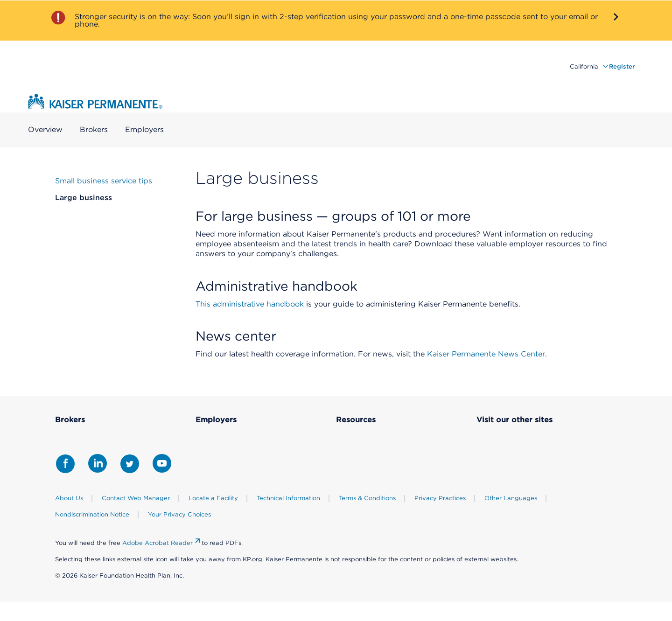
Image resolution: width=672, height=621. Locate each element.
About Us (69, 498)
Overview (45, 130)
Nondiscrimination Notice (92, 514)
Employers (144, 130)
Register (622, 66)
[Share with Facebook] (65, 464)
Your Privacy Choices (179, 514)
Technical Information (288, 498)
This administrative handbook (250, 304)
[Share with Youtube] (162, 463)
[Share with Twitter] (130, 464)
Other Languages (511, 498)
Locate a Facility (213, 498)
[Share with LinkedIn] (98, 463)
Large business (84, 198)
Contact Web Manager (136, 498)
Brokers (94, 130)
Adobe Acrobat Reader (157, 543)
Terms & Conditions (367, 498)
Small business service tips (104, 181)
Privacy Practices (440, 498)
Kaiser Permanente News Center (486, 354)
